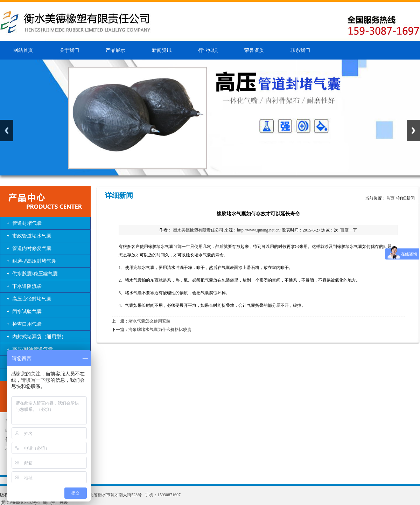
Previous (7, 130)
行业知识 (208, 50)
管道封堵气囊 (27, 223)
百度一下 (349, 230)
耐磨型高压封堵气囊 (34, 261)
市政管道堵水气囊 (32, 236)
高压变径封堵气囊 (32, 299)
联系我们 (300, 50)
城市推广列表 (55, 503)
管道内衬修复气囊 (32, 248)
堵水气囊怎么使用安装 (149, 321)
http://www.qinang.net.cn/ (259, 230)
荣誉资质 (254, 50)
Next (413, 130)
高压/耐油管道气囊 (33, 349)
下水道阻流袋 (27, 286)
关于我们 (69, 50)
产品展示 (115, 50)
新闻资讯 (162, 50)
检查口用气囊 (27, 324)
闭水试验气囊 (27, 312)
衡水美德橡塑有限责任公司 (198, 230)
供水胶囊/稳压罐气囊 (35, 274)
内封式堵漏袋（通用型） (39, 337)
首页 (390, 198)
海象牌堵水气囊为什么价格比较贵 (160, 330)
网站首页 (23, 50)
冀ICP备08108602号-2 (21, 503)
